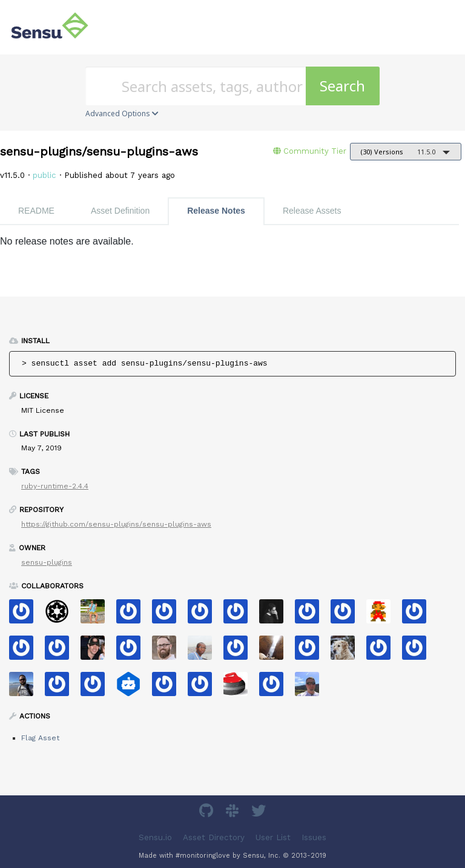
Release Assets (312, 211)
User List (273, 837)
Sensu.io (155, 837)
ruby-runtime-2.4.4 (55, 486)
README (36, 211)
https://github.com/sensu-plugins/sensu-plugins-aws (116, 524)
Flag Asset (40, 738)
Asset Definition (120, 211)
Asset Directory (214, 837)
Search (342, 86)
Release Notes (216, 211)
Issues (314, 837)
